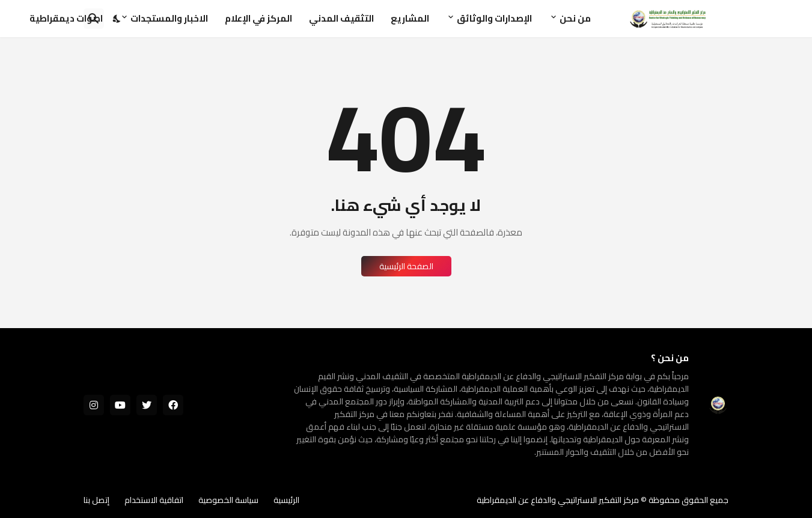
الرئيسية (286, 500)
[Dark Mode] (117, 19)
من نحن (575, 18)
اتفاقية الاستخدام (154, 500)
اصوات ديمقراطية (66, 18)
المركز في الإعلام (258, 18)
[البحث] (94, 19)
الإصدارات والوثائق (494, 18)
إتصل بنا (96, 500)
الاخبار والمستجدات (169, 18)
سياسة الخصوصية (228, 500)
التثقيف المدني (341, 18)
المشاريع (410, 18)
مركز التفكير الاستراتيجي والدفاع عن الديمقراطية (558, 500)
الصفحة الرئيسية (406, 266)
